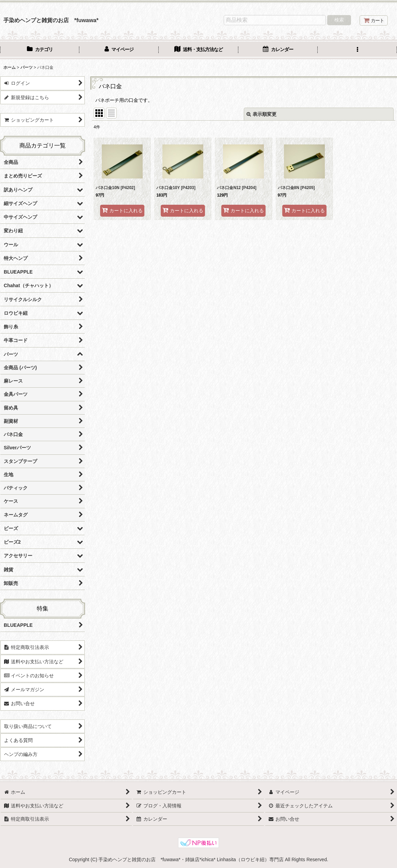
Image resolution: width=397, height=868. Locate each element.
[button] (357, 50)
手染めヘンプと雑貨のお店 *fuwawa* (51, 20)
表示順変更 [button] (261, 114)
